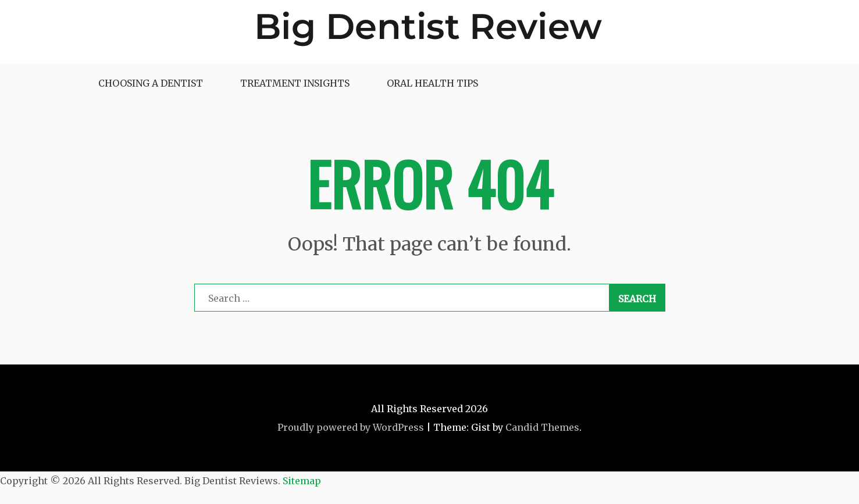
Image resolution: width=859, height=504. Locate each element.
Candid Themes (542, 427)
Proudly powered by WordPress (351, 427)
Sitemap (302, 481)
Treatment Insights (295, 83)
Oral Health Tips (432, 83)
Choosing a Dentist (151, 83)
